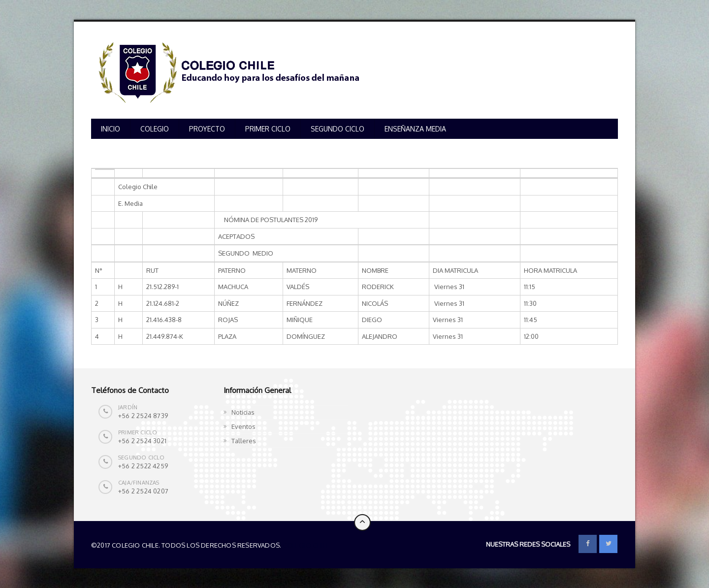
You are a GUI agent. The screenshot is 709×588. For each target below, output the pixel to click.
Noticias (243, 412)
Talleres (244, 441)
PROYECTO (207, 129)
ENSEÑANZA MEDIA (415, 129)
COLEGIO (155, 129)
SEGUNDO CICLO (338, 129)
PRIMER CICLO (268, 129)
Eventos (243, 426)
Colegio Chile (306, 545)
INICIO (111, 129)
